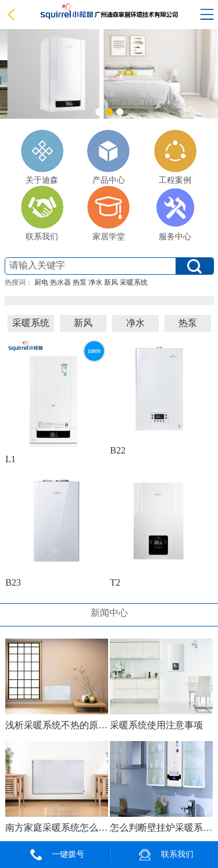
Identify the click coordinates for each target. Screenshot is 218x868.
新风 (111, 282)
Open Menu (207, 15)
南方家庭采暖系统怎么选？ (56, 828)
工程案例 (175, 157)
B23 (13, 582)
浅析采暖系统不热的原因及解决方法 (56, 725)
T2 (115, 582)
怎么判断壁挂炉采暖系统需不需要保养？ (161, 828)
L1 (10, 459)
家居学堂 (108, 213)
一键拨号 (68, 854)
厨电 (41, 282)
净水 (95, 282)
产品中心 (108, 157)
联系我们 (42, 213)
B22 (118, 450)
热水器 (60, 282)
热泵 (80, 282)
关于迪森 (42, 157)
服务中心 (175, 213)
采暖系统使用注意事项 (156, 725)
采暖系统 (134, 282)
